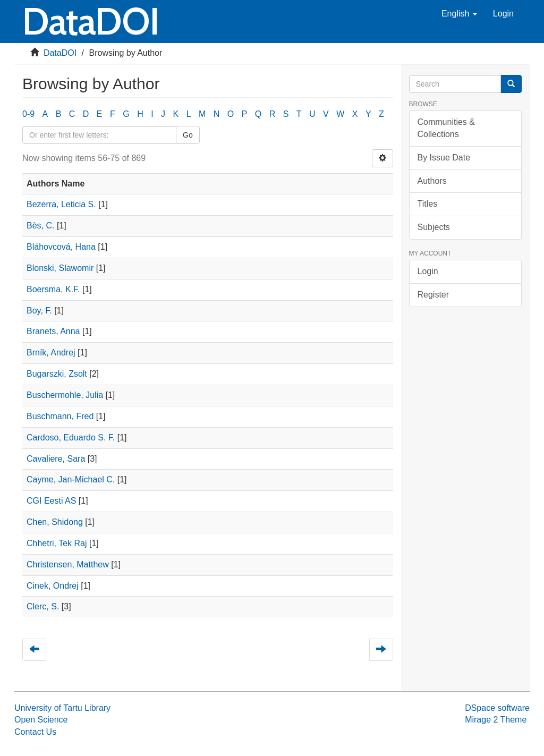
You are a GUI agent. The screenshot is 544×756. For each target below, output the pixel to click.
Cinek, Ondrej (53, 586)
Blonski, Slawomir (60, 268)
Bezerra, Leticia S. (61, 204)
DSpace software (497, 708)
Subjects (434, 227)
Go (188, 135)
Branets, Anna (53, 331)
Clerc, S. (43, 606)
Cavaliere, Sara (56, 459)
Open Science (41, 720)
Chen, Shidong (55, 522)
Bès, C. (40, 226)
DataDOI (60, 53)
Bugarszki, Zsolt (57, 374)
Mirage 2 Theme (496, 720)
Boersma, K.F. (53, 289)
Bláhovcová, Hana (61, 247)
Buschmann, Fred (60, 416)
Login (428, 271)
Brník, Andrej (51, 352)
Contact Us (35, 732)
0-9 (28, 114)
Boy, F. (39, 311)
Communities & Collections (446, 128)
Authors (432, 181)
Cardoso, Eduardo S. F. (71, 438)
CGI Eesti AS (51, 501)
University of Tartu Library (62, 708)
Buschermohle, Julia (65, 395)
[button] (459, 14)
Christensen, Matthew (68, 564)
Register (433, 295)
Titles (428, 204)
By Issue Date (444, 158)
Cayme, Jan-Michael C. (71, 479)
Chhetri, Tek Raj (57, 543)
